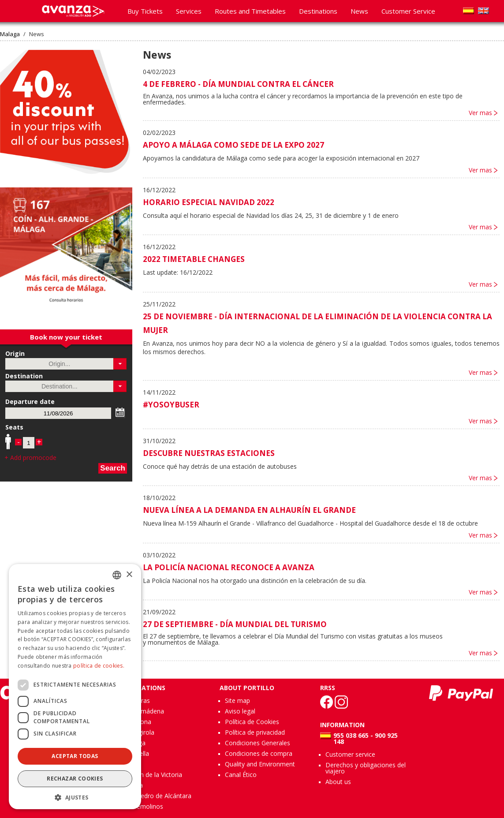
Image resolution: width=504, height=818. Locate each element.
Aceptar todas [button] (75, 756)
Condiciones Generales (258, 743)
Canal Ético (241, 775)
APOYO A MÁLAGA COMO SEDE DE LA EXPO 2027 (233, 145)
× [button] (129, 575)
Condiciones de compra (259, 753)
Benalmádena (144, 711)
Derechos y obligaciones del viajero (366, 768)
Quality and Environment (260, 764)
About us (338, 782)
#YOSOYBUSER (171, 405)
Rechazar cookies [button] (75, 779)
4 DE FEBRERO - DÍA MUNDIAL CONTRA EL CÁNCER (238, 84)
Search (113, 468)
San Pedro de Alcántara (158, 796)
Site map (237, 700)
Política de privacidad (255, 732)
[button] (120, 364)
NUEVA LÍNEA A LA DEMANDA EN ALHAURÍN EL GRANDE (249, 510)
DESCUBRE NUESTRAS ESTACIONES (209, 453)
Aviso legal (240, 711)
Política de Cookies (252, 722)
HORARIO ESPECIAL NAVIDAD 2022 (209, 202)
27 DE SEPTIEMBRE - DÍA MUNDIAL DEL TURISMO (235, 624)
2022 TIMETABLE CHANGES (194, 259)
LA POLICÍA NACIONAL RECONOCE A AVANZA (229, 567)
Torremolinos (144, 806)
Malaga (10, 34)
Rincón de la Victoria (153, 775)
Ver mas (480, 113)
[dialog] (75, 687)
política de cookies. (99, 666)
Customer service (350, 754)
